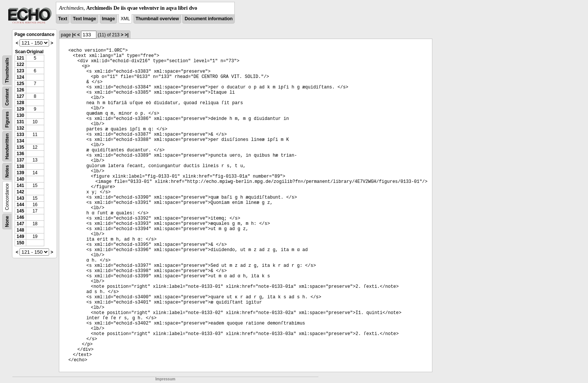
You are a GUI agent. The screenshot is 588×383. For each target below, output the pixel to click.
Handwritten (7, 146)
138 (20, 166)
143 (20, 198)
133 (20, 135)
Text (63, 19)
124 (20, 77)
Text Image (84, 19)
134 (20, 141)
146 (20, 217)
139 (20, 173)
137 (20, 160)
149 (20, 236)
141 (20, 186)
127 (20, 96)
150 (20, 243)
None (7, 221)
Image (109, 19)
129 (20, 109)
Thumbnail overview (157, 19)
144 (20, 205)
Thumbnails (7, 70)
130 (20, 115)
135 (20, 147)
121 (20, 58)
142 (20, 192)
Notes (7, 171)
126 (20, 90)
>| (126, 35)
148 (20, 230)
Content (7, 97)
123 (20, 71)
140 (20, 179)
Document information (208, 19)
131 (20, 122)
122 (20, 64)
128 (20, 103)
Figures (7, 119)
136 (20, 154)
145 (20, 211)
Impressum (165, 379)
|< (74, 35)
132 (20, 128)
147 (20, 224)
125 (20, 84)
